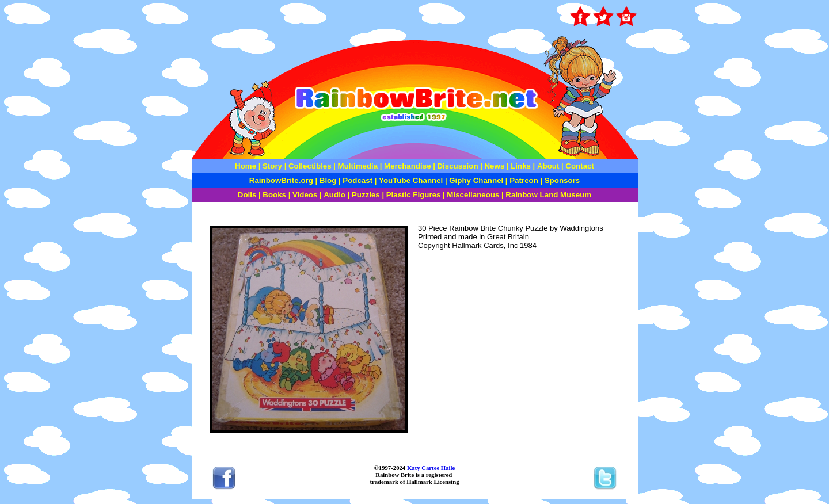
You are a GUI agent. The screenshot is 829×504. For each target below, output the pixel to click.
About (549, 166)
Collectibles (310, 166)
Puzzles (366, 195)
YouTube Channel (411, 180)
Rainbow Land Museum (548, 195)
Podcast (358, 180)
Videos (305, 195)
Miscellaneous (473, 195)
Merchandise (407, 166)
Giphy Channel (476, 180)
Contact (580, 166)
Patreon (523, 180)
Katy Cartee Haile (430, 468)
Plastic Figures (414, 195)
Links (521, 166)
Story (272, 166)
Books (274, 195)
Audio (334, 195)
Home (246, 166)
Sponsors (562, 180)
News (494, 166)
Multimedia (358, 166)
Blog (328, 180)
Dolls (247, 195)
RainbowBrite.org (281, 180)
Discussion (457, 166)
